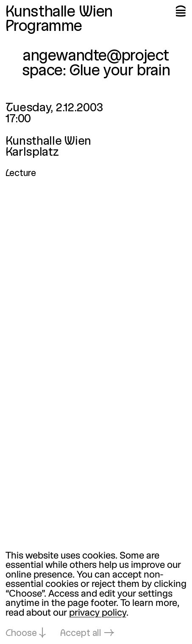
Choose (21, 634)
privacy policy (98, 613)
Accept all (81, 634)
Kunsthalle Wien (59, 12)
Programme (44, 27)
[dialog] (96, 595)
